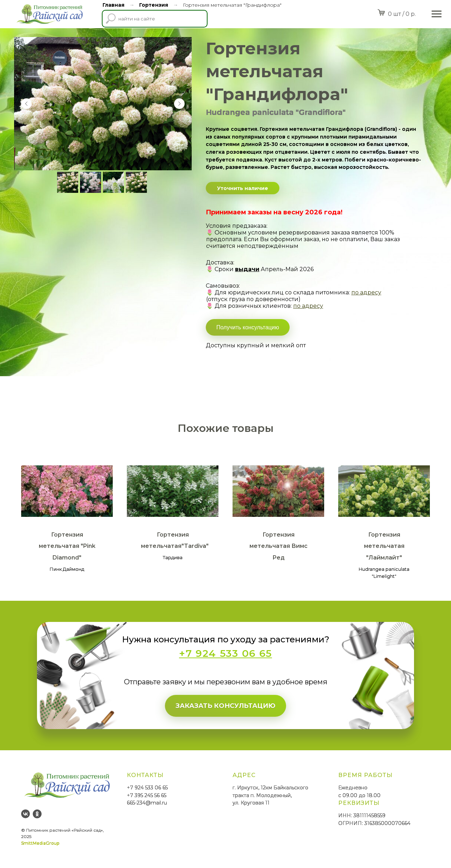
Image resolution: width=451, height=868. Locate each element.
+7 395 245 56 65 (147, 795)
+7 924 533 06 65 (147, 788)
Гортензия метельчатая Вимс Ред (279, 546)
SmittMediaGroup (40, 843)
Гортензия (154, 5)
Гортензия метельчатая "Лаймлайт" (384, 546)
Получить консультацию (248, 327)
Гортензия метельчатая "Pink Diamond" (67, 546)
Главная (113, 5)
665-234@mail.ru (147, 803)
